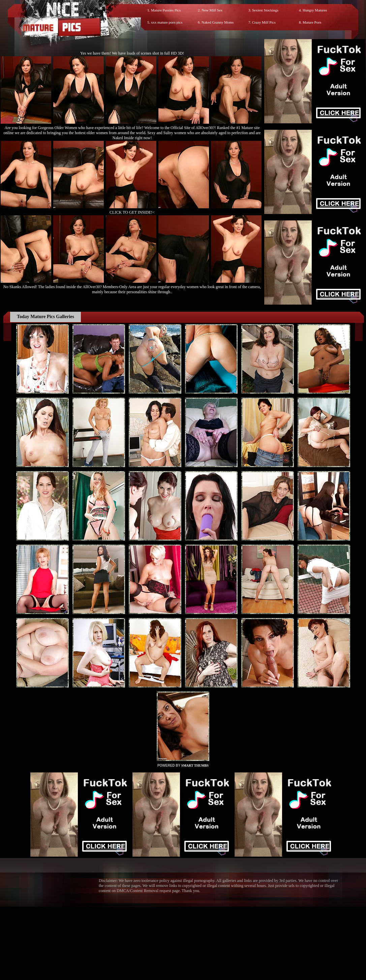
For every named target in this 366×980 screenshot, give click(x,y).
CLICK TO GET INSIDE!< (132, 212)
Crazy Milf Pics (264, 22)
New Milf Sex (212, 10)
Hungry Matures (315, 10)
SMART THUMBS (195, 765)
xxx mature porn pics (167, 22)
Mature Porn (312, 22)
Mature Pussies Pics (166, 10)
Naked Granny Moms (218, 22)
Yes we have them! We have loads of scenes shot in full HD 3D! (132, 53)
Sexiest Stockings (265, 10)
